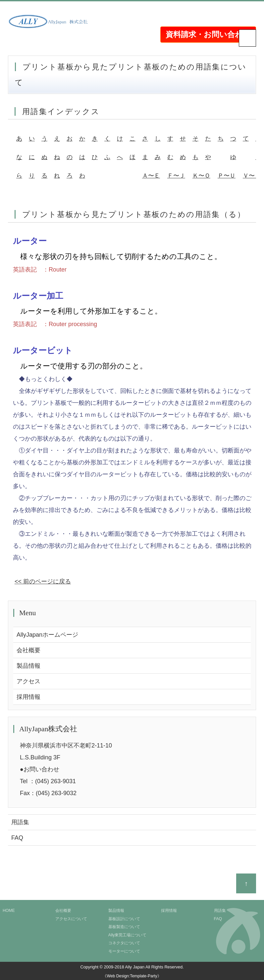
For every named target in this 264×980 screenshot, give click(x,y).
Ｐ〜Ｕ (227, 176)
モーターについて (124, 951)
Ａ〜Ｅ (151, 176)
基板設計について (124, 919)
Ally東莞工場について (128, 935)
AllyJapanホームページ (47, 635)
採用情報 (28, 697)
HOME (9, 911)
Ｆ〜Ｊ (176, 176)
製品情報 (28, 666)
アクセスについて (71, 919)
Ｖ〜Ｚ (252, 176)
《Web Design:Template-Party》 (132, 976)
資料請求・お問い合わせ (208, 34)
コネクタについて (124, 943)
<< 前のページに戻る (43, 581)
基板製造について (124, 927)
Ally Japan (135, 967)
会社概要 (28, 650)
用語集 (20, 822)
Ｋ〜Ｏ (201, 176)
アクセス (28, 681)
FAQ (17, 838)
